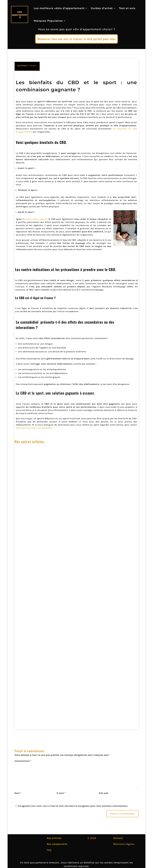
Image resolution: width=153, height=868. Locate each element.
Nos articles (54, 838)
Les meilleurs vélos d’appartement (59, 8)
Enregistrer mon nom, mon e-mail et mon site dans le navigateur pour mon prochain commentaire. (73, 806)
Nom (18, 793)
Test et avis (127, 8)
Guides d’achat (102, 8)
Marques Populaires (48, 21)
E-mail (61, 793)
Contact (118, 838)
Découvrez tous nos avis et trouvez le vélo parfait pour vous (76, 39)
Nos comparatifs (57, 844)
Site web (103, 793)
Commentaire (23, 761)
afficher (33, 66)
